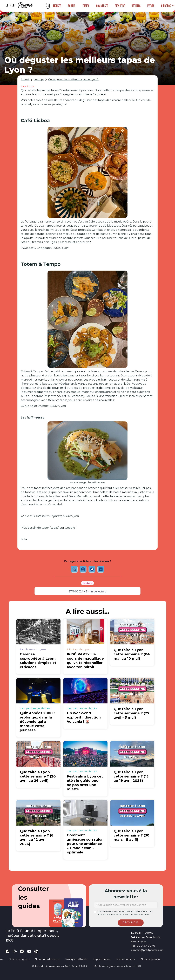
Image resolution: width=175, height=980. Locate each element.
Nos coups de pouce (47, 959)
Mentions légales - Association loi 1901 (117, 966)
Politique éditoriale (76, 959)
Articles (136, 6)
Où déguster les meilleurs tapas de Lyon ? (73, 80)
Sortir (72, 6)
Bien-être (120, 6)
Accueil (25, 80)
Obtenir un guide (19, 959)
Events (151, 6)
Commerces (102, 6)
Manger (57, 6)
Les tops (39, 80)
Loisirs (86, 6)
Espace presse (102, 959)
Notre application (151, 959)
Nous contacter (126, 959)
